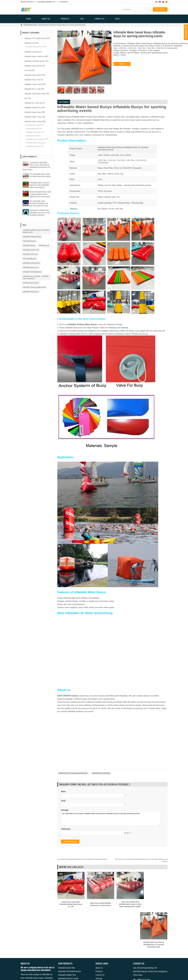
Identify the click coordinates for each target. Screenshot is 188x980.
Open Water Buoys (30, 241)
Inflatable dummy (29, 245)
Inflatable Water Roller (31, 283)
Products (65, 19)
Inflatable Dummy (31, 52)
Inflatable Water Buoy (31, 25)
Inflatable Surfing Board (31, 263)
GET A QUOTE (160, 9)
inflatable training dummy (32, 237)
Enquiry (122, 66)
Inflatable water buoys (31, 292)
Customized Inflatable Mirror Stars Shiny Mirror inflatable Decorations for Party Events (36, 166)
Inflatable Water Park (66, 932)
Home (28, 19)
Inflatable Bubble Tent (33, 108)
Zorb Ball (28, 70)
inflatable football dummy (32, 272)
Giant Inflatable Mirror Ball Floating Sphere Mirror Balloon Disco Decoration (40, 194)
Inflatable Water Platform (34, 56)
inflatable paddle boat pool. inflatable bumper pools (36, 231)
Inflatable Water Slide (33, 132)
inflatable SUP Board (30, 254)
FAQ (82, 19)
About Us (46, 19)
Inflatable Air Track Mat (33, 103)
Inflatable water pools (31, 267)
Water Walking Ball (32, 129)
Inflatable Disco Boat (33, 125)
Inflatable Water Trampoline (35, 139)
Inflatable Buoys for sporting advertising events (73, 773)
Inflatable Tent (30, 43)
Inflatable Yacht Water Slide (35, 94)
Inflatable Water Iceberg (34, 143)
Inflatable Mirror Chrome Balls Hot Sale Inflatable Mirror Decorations (39, 185)
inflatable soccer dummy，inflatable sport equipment (36, 277)
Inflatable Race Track (32, 80)
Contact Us (99, 19)
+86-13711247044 (28, 2)
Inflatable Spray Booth (33, 66)
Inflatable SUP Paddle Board (35, 38)
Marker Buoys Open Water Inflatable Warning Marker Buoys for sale (70, 906)
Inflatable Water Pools (33, 117)
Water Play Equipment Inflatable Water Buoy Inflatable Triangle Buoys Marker (82, 859)
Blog (117, 19)
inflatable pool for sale (31, 250)
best (26, 98)
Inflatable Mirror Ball (32, 89)
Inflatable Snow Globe (33, 75)
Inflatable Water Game (33, 121)
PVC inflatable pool (30, 259)
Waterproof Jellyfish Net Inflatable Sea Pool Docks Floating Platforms (40, 213)
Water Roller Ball (32, 136)
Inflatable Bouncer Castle (68, 943)
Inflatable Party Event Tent (35, 47)
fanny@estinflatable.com (47, 2)
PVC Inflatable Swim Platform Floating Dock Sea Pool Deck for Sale (39, 203)
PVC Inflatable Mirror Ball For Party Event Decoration (40, 175)
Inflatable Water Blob (33, 146)
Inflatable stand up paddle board (34, 287)
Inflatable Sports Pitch (33, 84)
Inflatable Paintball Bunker (35, 61)
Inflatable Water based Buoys (101, 773)
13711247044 (64, 2)
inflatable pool (44, 245)
